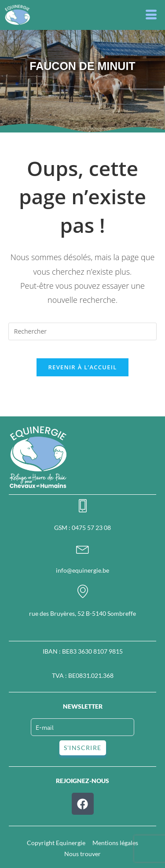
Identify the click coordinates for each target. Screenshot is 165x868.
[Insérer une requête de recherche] (83, 331)
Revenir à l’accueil (82, 367)
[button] (152, 15)
